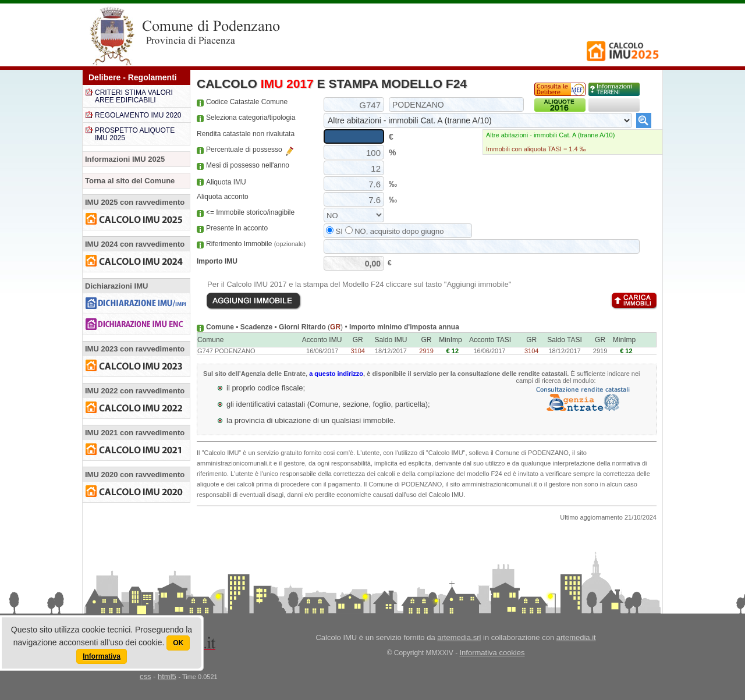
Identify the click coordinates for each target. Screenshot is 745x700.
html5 (167, 676)
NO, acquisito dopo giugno (395, 231)
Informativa (102, 656)
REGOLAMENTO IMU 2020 (138, 115)
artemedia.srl (459, 637)
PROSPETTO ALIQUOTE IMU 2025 (135, 134)
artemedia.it (576, 637)
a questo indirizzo (336, 374)
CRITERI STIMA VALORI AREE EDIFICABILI (134, 96)
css (146, 676)
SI (334, 231)
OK (178, 643)
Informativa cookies (492, 653)
